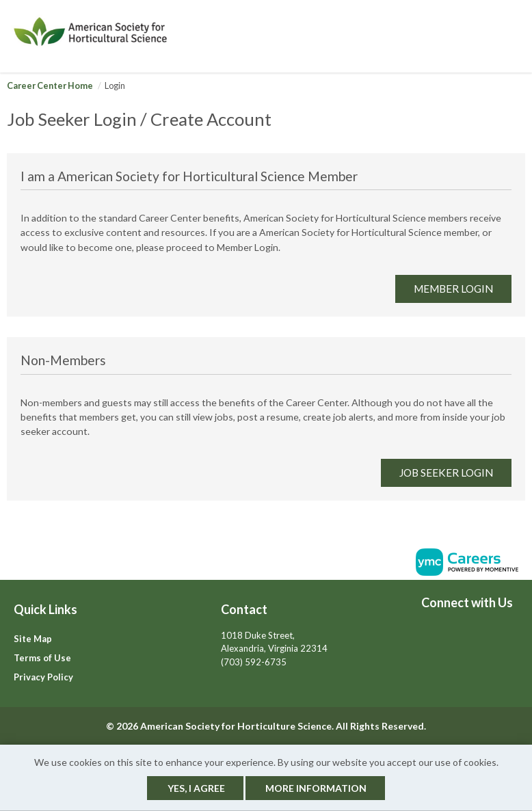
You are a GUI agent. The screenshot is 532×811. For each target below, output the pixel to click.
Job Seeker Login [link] (446, 473)
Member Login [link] (453, 289)
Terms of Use (42, 658)
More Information (316, 788)
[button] (521, 36)
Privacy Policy (43, 677)
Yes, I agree (196, 788)
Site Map (33, 639)
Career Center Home (50, 85)
